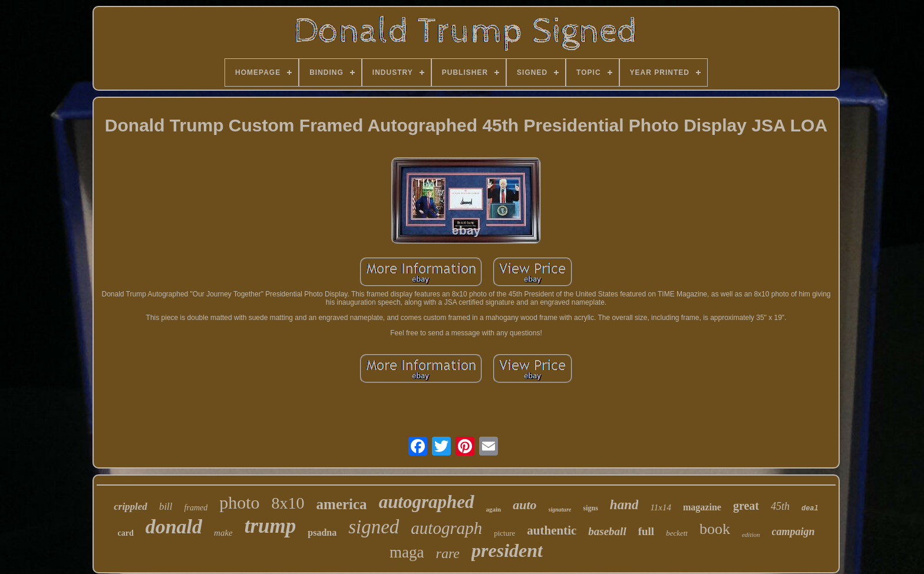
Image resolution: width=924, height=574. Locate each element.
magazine (702, 507)
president (507, 550)
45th (780, 506)
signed (374, 527)
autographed (427, 502)
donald (174, 527)
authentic (552, 530)
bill (166, 507)
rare (448, 553)
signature (560, 509)
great (746, 506)
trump (270, 526)
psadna (322, 532)
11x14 (661, 507)
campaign (793, 532)
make (223, 533)
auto (524, 505)
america (342, 504)
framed (196, 508)
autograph (446, 528)
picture (504, 533)
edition (751, 535)
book (715, 529)
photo (239, 502)
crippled (131, 507)
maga (407, 552)
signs (591, 508)
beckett (677, 533)
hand (624, 505)
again (494, 509)
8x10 (288, 503)
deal (810, 509)
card (125, 533)
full (646, 531)
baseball (607, 531)
